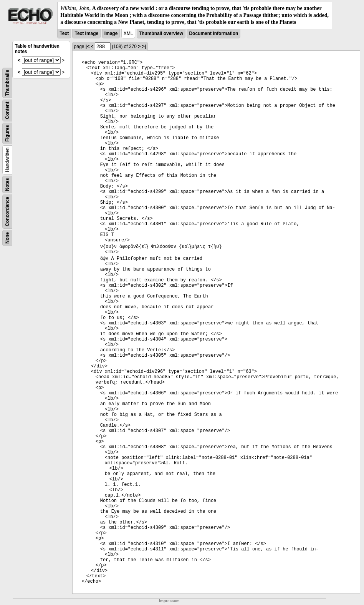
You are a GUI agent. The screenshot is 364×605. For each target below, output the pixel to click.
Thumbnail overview (161, 33)
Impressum (169, 601)
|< (88, 47)
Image (111, 33)
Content (7, 110)
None (7, 238)
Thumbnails (7, 82)
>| (144, 47)
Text (64, 33)
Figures (7, 133)
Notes (7, 184)
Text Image (86, 33)
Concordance (7, 212)
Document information (213, 33)
